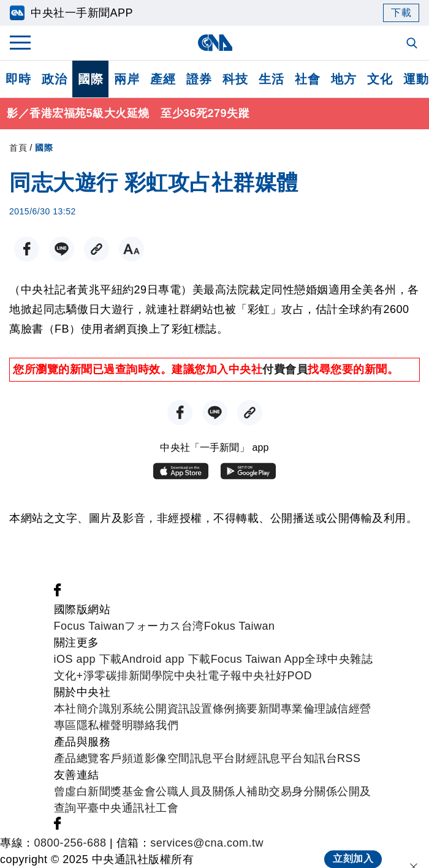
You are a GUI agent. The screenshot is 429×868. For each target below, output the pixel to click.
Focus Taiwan (89, 626)
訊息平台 (213, 758)
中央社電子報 (208, 676)
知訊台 (321, 758)
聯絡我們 (156, 725)
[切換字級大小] (131, 249)
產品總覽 (77, 758)
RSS (349, 758)
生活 (271, 79)
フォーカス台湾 (164, 626)
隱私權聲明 (105, 725)
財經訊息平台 (269, 758)
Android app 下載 (166, 659)
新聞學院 (151, 676)
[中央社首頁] (215, 43)
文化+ (69, 676)
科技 (235, 79)
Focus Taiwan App (258, 659)
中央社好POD (277, 676)
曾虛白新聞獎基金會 (105, 791)
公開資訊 (167, 709)
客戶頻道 (122, 758)
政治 (54, 79)
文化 (380, 79)
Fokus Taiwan (240, 626)
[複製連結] (97, 249)
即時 (18, 79)
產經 (163, 79)
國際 (90, 79)
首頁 (18, 148)
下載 (401, 13)
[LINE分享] (62, 249)
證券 (199, 79)
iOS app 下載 (88, 659)
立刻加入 (353, 849)
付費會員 (285, 369)
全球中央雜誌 (339, 659)
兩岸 (127, 79)
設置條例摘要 (224, 709)
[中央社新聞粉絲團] (58, 593)
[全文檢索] (413, 44)
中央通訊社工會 (139, 808)
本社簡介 (77, 709)
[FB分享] (27, 249)
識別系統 (122, 709)
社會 (307, 79)
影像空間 (167, 758)
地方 (344, 79)
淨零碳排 (106, 676)
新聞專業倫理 (292, 709)
